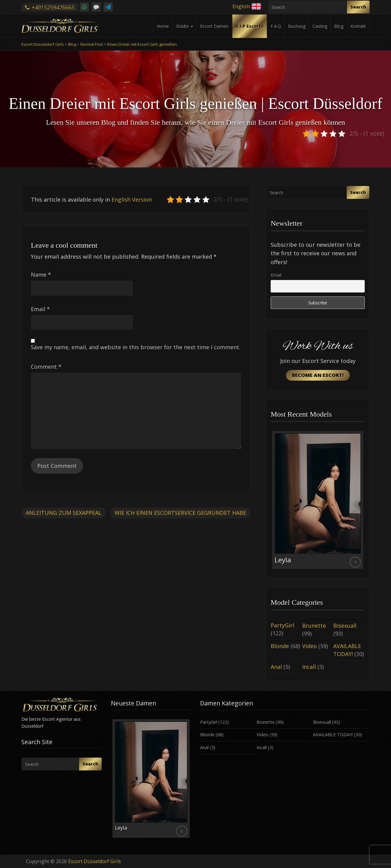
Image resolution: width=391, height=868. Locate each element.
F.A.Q (276, 26)
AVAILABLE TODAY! (347, 650)
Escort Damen (214, 26)
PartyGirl (282, 625)
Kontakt (358, 26)
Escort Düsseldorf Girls (95, 861)
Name (41, 274)
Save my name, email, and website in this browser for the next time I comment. (136, 347)
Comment (46, 367)
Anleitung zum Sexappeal (64, 513)
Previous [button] (271, 502)
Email (40, 309)
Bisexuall (345, 626)
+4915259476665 (50, 7)
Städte (185, 26)
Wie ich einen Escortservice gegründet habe (180, 513)
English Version (132, 199)
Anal (276, 667)
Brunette (314, 626)
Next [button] (365, 502)
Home (163, 26)
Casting (320, 26)
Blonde (280, 646)
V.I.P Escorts (250, 26)
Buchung (297, 26)
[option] (318, 500)
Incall (309, 667)
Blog (339, 26)
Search (358, 7)
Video (309, 646)
